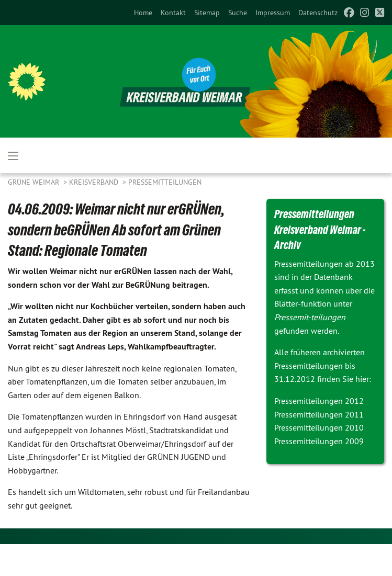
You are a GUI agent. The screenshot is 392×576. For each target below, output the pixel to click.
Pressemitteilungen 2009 (319, 441)
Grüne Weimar (35, 182)
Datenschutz (318, 13)
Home (143, 13)
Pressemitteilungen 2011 (319, 414)
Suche (238, 13)
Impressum (273, 13)
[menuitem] (143, 13)
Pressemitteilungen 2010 (319, 427)
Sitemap (207, 13)
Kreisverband (95, 182)
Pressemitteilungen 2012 (319, 401)
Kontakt (173, 13)
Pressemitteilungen (165, 182)
